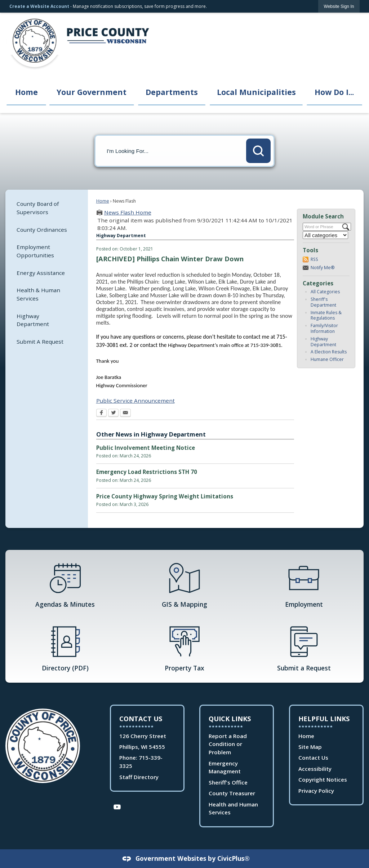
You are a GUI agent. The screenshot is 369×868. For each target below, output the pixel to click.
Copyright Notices (323, 779)
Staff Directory (139, 777)
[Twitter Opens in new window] (113, 413)
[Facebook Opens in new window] (101, 413)
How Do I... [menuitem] (334, 92)
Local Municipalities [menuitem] (256, 92)
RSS (314, 259)
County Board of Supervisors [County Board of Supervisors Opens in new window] (38, 208)
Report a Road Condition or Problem (228, 744)
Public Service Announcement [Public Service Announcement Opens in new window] (135, 401)
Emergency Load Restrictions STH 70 (147, 472)
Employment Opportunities (35, 251)
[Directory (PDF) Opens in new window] (65, 648)
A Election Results (329, 352)
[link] (339, 6)
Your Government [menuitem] (92, 92)
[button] (258, 151)
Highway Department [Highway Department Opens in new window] (33, 320)
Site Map (310, 747)
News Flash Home (128, 212)
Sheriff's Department (323, 302)
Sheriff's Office (228, 782)
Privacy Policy (316, 791)
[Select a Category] (325, 235)
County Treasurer (232, 793)
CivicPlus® (234, 858)
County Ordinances (42, 230)
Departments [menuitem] (172, 92)
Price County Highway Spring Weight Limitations (165, 496)
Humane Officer (327, 359)
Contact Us (313, 758)
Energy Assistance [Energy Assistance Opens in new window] (41, 273)
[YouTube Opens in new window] (117, 806)
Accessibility (315, 769)
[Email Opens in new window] (125, 413)
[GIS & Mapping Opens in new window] (184, 584)
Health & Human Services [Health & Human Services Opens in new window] (38, 294)
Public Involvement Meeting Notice (146, 448)
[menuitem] (47, 208)
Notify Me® (323, 268)
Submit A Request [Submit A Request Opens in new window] (40, 342)
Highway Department (323, 342)
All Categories (325, 292)
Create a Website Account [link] (39, 6)
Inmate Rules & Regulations (326, 315)
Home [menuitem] (26, 92)
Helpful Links (324, 719)
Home (103, 201)
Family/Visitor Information (324, 328)
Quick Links (230, 719)
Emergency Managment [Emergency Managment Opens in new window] (225, 767)
